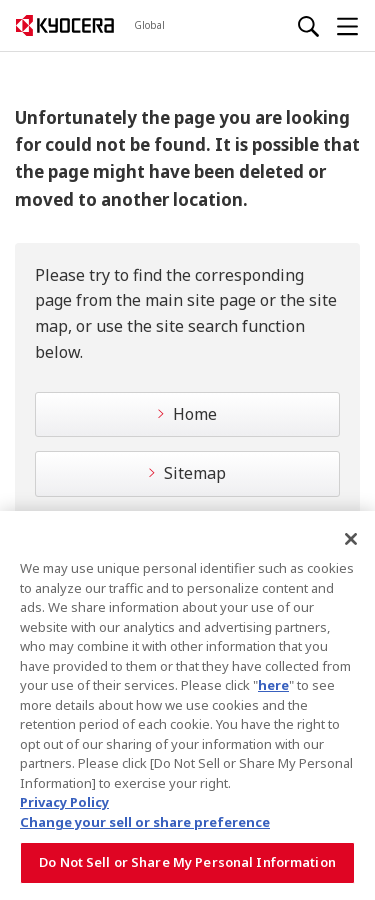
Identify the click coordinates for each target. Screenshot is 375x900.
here (273, 685)
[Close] (351, 539)
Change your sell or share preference (145, 822)
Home (195, 414)
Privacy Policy (64, 802)
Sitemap (195, 473)
